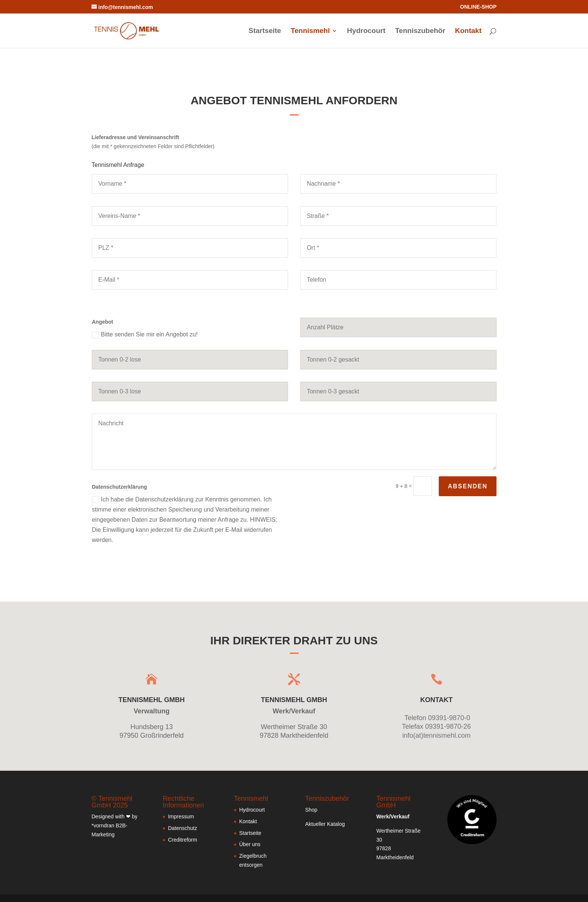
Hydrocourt (366, 31)
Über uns (250, 844)
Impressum (181, 816)
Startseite (265, 31)
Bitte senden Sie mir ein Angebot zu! (145, 335)
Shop (311, 810)
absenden (468, 486)
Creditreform (183, 840)
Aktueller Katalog (325, 824)
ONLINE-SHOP (478, 7)
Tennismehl (310, 31)
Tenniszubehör (420, 31)
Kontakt (468, 31)
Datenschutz (183, 828)
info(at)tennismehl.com (436, 735)
